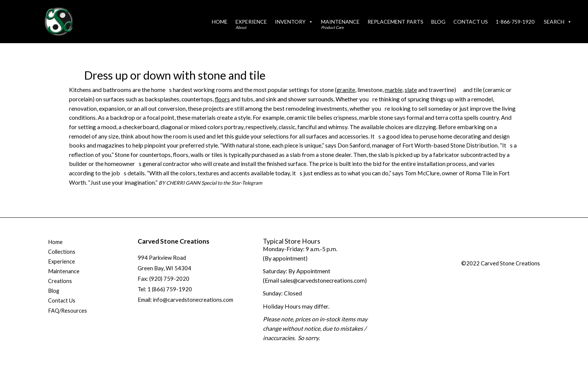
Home (220, 22)
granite (346, 90)
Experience (251, 24)
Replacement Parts (395, 22)
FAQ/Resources (68, 312)
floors (223, 99)
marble (394, 90)
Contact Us (471, 22)
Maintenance (340, 24)
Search (558, 22)
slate (412, 90)
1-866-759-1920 (515, 22)
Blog (438, 22)
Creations (60, 282)
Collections (62, 252)
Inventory (294, 22)
